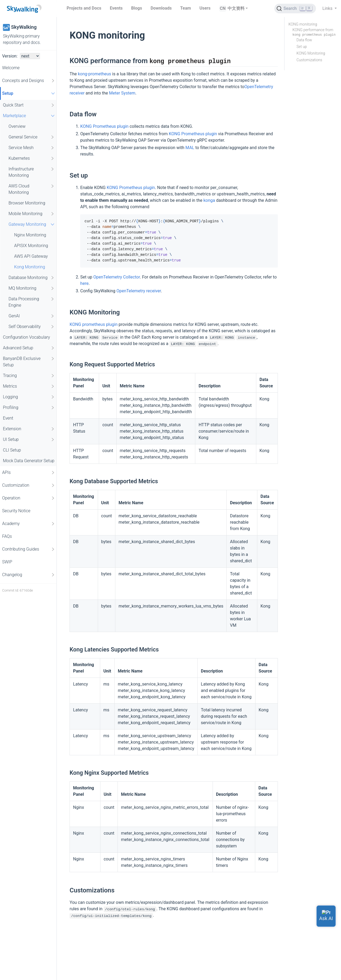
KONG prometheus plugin (94, 324)
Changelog (29, 575)
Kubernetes (32, 158)
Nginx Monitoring (30, 235)
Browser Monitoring (27, 203)
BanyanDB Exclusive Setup (29, 361)
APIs (29, 473)
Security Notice (16, 511)
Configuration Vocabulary (27, 337)
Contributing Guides (29, 549)
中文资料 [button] (236, 8)
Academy (29, 524)
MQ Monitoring (32, 288)
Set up (302, 47)
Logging (29, 397)
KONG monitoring (303, 24)
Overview (17, 126)
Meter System (122, 93)
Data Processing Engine (32, 302)
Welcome (11, 68)
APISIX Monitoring (31, 246)
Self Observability (32, 327)
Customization (29, 485)
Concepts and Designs (29, 81)
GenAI (32, 316)
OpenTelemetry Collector (117, 277)
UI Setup (29, 440)
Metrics (29, 386)
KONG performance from (314, 32)
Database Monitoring (32, 278)
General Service (32, 137)
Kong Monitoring (30, 267)
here (84, 283)
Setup (29, 93)
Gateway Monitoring (32, 224)
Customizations (309, 60)
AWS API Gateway (31, 256)
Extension (29, 429)
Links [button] (328, 8)
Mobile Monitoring (32, 214)
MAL (190, 148)
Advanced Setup (29, 348)
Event (8, 418)
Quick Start (29, 105)
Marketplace (29, 116)
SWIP (7, 562)
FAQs (7, 536)
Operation (29, 498)
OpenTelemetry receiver (139, 291)
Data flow (304, 40)
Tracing (29, 376)
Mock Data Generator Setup (29, 461)
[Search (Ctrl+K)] (295, 9)
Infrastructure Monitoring (32, 172)
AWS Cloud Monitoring (32, 189)
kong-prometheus (94, 74)
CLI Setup (12, 450)
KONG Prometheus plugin (104, 126)
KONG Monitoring (311, 53)
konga (209, 200)
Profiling (29, 408)
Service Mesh (32, 148)
